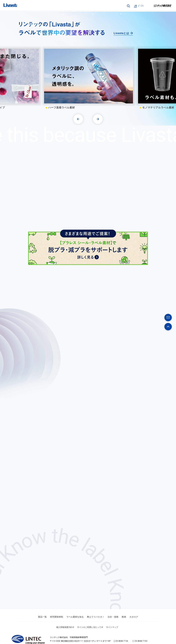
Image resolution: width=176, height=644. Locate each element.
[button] (79, 119)
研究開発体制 (57, 611)
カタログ (134, 611)
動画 (124, 611)
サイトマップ (112, 619)
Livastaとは (34, 6)
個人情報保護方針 (64, 619)
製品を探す (51, 6)
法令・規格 (113, 611)
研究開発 (90, 6)
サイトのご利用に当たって (89, 619)
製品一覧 (42, 611)
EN (142, 6)
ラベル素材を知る (71, 6)
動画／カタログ (107, 6)
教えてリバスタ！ (96, 611)
